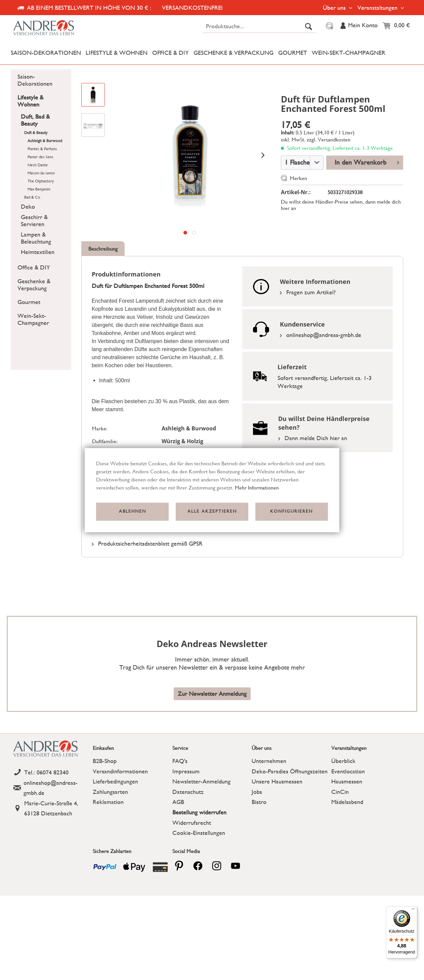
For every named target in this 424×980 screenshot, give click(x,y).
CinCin (340, 792)
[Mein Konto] (358, 26)
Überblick (343, 761)
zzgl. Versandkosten (329, 140)
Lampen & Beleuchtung (36, 238)
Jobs (257, 792)
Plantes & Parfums (42, 149)
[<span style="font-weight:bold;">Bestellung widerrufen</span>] (210, 813)
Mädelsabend (347, 802)
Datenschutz (188, 792)
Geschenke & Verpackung (34, 285)
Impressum (186, 771)
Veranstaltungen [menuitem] (378, 8)
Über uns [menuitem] (335, 8)
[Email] (51, 788)
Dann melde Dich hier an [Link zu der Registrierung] (313, 438)
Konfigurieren (291, 512)
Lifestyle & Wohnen (30, 101)
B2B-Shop (105, 761)
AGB (178, 802)
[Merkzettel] (328, 26)
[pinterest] (179, 866)
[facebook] (198, 866)
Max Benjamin (39, 189)
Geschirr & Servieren (34, 220)
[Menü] (413, 910)
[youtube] (236, 866)
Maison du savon (41, 173)
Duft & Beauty (36, 133)
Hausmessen (347, 781)
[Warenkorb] (398, 26)
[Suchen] (309, 26)
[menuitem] (259, 26)
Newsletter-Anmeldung (201, 781)
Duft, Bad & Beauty (35, 120)
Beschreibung (103, 249)
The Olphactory (41, 181)
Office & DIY (34, 267)
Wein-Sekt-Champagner (33, 319)
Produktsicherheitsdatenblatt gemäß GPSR (147, 543)
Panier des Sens (40, 157)
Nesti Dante (38, 165)
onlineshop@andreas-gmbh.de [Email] (321, 335)
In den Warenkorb (367, 162)
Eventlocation (348, 771)
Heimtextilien (38, 252)
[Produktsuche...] (259, 26)
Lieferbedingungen (115, 781)
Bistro (259, 802)
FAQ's (180, 761)
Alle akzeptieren (212, 512)
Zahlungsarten (110, 792)
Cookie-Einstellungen (199, 833)
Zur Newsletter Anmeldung (212, 694)
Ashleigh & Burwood (45, 141)
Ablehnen (133, 512)
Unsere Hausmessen (277, 781)
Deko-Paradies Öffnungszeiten (290, 771)
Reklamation (108, 802)
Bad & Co (32, 197)
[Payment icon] (105, 867)
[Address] (51, 808)
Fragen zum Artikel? (308, 292)
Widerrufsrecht (192, 823)
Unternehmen (269, 761)
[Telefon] (51, 773)
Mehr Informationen (257, 488)
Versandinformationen (120, 771)
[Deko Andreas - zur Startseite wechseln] (60, 28)
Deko (28, 206)
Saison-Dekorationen (35, 80)
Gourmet (29, 302)
